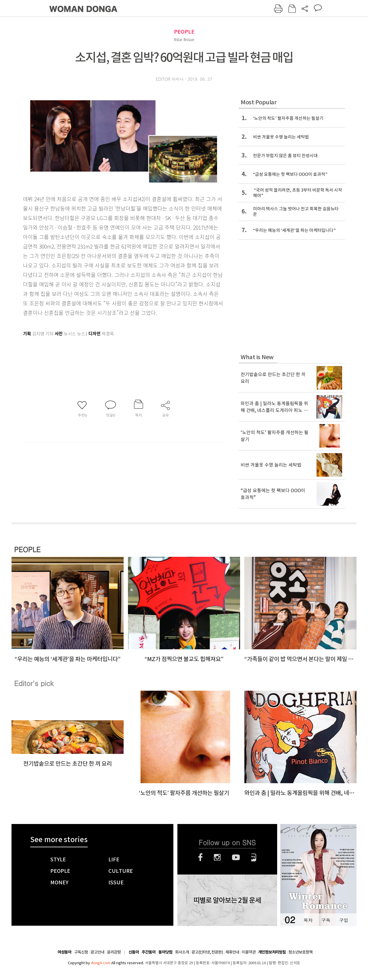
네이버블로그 (254, 857)
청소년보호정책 (300, 952)
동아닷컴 (165, 952)
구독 (326, 920)
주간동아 (149, 952)
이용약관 (249, 952)
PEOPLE (184, 32)
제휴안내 (232, 952)
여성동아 (64, 952)
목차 (308, 920)
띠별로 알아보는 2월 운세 (227, 900)
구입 (344, 920)
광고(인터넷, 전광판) (207, 952)
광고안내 (97, 952)
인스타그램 (217, 857)
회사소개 (182, 952)
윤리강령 (114, 952)
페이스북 (200, 857)
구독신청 (81, 952)
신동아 (134, 952)
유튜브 (236, 857)
